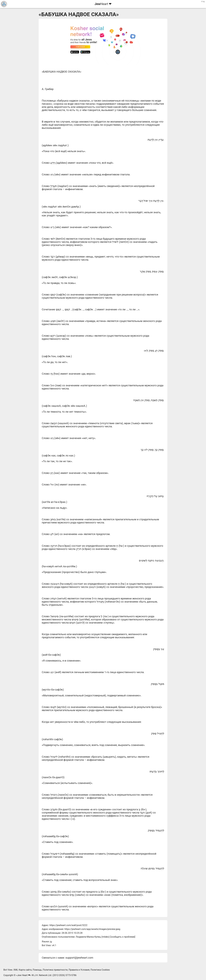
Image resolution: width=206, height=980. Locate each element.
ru (51, 942)
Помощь (37, 970)
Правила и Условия (79, 970)
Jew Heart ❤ (24, 975)
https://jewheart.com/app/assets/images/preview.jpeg (92, 929)
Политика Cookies (100, 970)
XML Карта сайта (23, 970)
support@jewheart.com (79, 958)
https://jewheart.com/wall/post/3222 (68, 925)
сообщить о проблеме (123, 937)
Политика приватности (55, 970)
